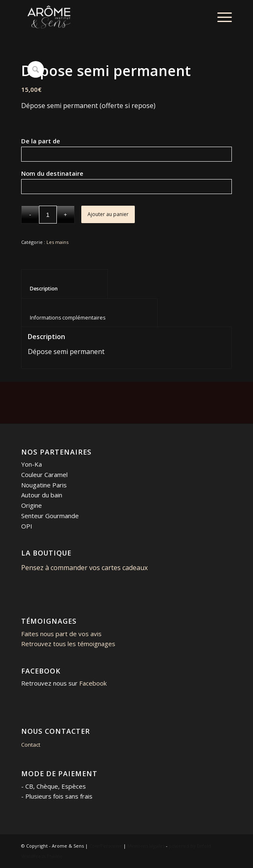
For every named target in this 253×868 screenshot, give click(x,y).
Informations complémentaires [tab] (90, 318)
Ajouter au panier (108, 214)
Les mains (57, 242)
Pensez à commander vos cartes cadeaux (84, 568)
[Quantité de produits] (48, 215)
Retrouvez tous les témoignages (68, 644)
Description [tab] (65, 289)
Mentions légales (146, 846)
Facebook (93, 683)
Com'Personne (106, 846)
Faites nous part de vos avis (61, 634)
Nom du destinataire (66, 173)
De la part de (55, 141)
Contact (31, 745)
